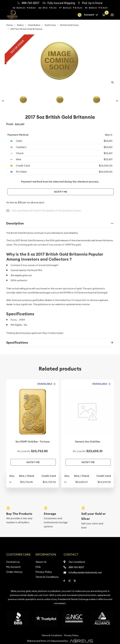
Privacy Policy (44, 572)
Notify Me (61, 192)
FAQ (38, 567)
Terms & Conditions (47, 577)
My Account (13, 567)
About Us (41, 562)
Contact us (13, 562)
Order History (14, 572)
